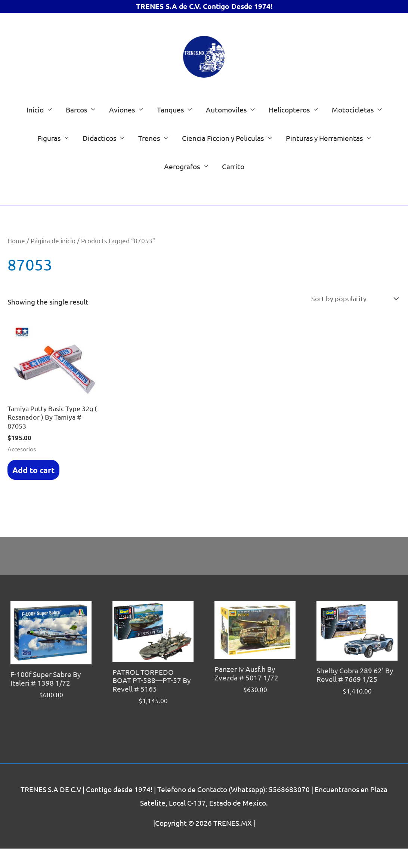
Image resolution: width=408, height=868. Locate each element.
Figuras (49, 154)
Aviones (122, 125)
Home (16, 256)
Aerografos (182, 182)
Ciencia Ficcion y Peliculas (223, 154)
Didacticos (99, 154)
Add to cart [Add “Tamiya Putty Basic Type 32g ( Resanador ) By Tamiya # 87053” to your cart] (32, 488)
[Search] (194, 209)
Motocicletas (353, 125)
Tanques (170, 125)
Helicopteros (289, 125)
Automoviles (226, 125)
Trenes (149, 154)
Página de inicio (53, 256)
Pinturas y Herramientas (324, 154)
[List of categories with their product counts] (283, 208)
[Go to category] (363, 208)
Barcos (76, 125)
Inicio (35, 125)
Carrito (233, 182)
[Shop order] (351, 315)
